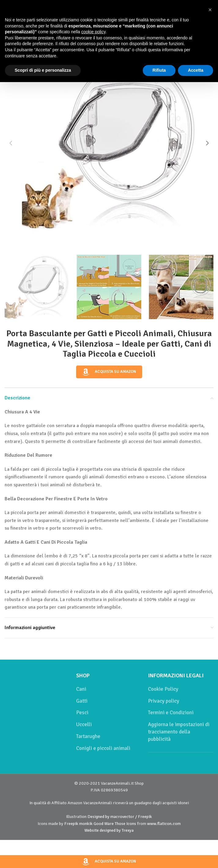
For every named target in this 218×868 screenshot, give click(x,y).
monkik (86, 824)
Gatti (82, 701)
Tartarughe (88, 736)
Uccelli (84, 724)
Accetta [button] (196, 70)
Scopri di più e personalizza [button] (43, 70)
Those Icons (125, 824)
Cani (81, 689)
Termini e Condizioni (171, 713)
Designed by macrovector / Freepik (120, 817)
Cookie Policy (163, 689)
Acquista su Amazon (109, 372)
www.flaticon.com (164, 824)
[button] (11, 143)
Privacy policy (164, 701)
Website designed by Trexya (109, 830)
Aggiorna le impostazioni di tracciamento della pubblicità (179, 732)
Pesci (82, 713)
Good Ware (104, 824)
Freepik (71, 824)
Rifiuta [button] (159, 70)
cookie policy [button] (93, 32)
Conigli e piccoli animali (103, 748)
